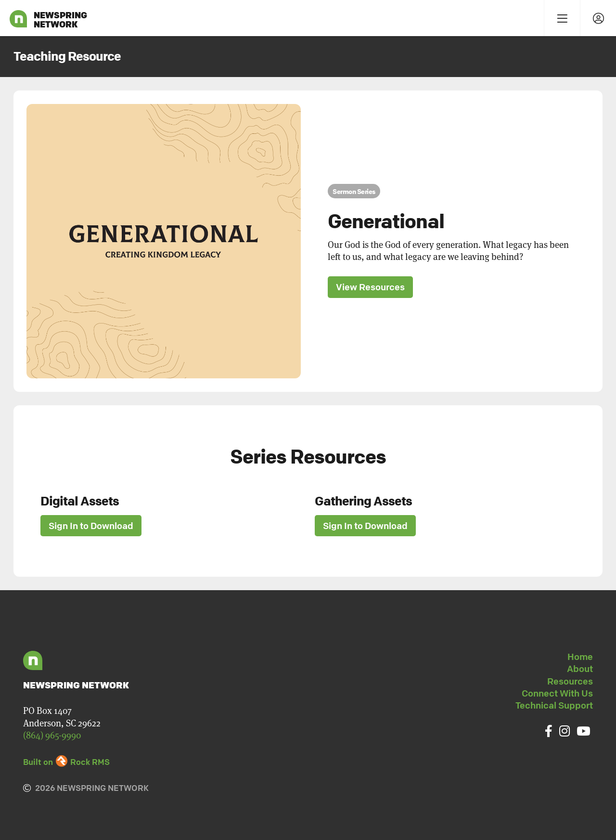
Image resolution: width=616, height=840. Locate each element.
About (580, 669)
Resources (570, 681)
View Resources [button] (370, 287)
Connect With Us (557, 693)
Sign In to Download (91, 526)
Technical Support (554, 705)
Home (580, 657)
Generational (386, 221)
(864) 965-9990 (52, 735)
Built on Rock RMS (66, 762)
